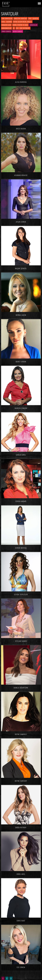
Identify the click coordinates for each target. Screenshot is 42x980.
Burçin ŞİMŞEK (21, 408)
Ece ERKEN (21, 967)
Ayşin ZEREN (21, 222)
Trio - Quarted (33, 18)
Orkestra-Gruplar (20, 18)
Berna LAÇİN (21, 315)
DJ (14, 28)
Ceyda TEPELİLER (21, 594)
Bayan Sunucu (18, 31)
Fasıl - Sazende (7, 22)
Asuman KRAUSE (21, 175)
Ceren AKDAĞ (21, 501)
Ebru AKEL (21, 874)
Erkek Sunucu (6, 31)
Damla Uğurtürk (21, 688)
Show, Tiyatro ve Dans (20, 25)
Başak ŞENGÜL (21, 268)
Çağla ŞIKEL (21, 455)
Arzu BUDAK (21, 129)
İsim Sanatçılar (7, 18)
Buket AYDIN (21, 362)
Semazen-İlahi (6, 25)
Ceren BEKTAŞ (21, 548)
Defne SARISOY (21, 781)
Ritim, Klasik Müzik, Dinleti (23, 22)
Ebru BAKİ (21, 921)
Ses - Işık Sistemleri (23, 28)
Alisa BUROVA (21, 82)
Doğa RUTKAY (21, 827)
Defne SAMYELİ (21, 734)
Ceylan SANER (21, 641)
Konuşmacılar (6, 28)
